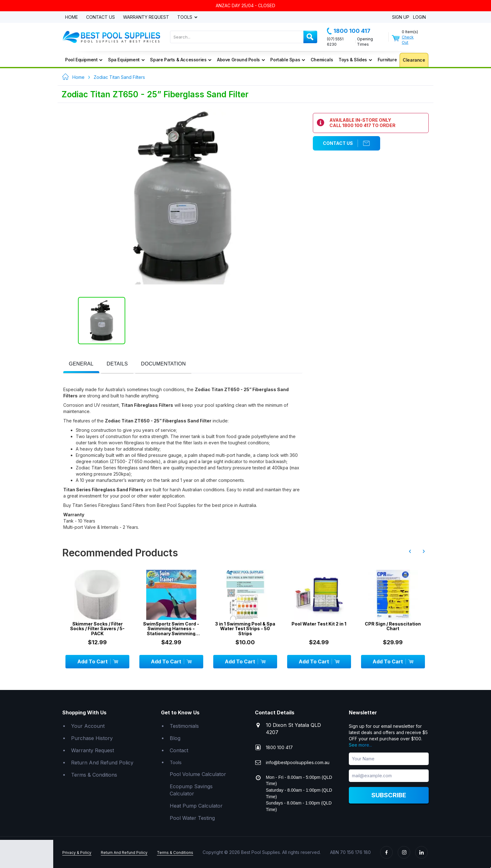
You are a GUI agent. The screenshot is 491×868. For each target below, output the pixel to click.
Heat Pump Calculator (196, 806)
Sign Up (401, 17)
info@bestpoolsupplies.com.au (298, 762)
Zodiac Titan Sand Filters (119, 77)
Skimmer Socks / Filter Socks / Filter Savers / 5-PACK (97, 629)
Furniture (387, 60)
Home (72, 17)
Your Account (88, 726)
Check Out (408, 40)
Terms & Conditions (94, 775)
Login (419, 17)
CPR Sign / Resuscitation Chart (393, 626)
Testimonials (184, 726)
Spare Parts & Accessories (181, 60)
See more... (360, 745)
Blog (175, 738)
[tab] (81, 364)
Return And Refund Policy (102, 763)
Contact (179, 750)
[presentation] (81, 364)
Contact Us (101, 17)
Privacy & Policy (77, 853)
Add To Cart (98, 661)
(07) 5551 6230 (335, 42)
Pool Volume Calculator (198, 774)
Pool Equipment (84, 60)
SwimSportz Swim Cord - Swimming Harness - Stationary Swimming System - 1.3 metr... (171, 629)
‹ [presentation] (410, 551)
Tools (185, 17)
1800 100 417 (349, 31)
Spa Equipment (126, 60)
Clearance (414, 60)
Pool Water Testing (192, 818)
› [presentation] (424, 551)
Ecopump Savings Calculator (191, 790)
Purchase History (92, 738)
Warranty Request (146, 17)
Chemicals (322, 60)
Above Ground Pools (241, 60)
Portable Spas (287, 60)
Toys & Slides (355, 60)
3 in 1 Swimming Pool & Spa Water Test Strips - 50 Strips (245, 629)
